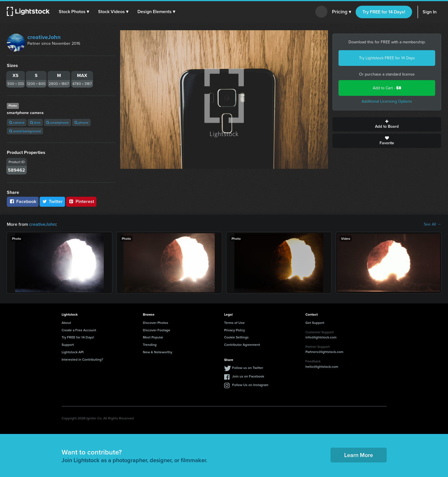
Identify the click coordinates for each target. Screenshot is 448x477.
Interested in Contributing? (82, 359)
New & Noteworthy (158, 352)
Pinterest (81, 201)
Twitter (52, 201)
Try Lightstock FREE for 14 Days (387, 58)
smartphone (57, 122)
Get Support (315, 323)
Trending (150, 345)
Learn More (359, 455)
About (66, 323)
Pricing (341, 12)
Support (68, 345)
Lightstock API (73, 352)
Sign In (430, 12)
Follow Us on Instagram (250, 385)
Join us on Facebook (248, 376)
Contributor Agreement (242, 345)
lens (35, 122)
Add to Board (387, 124)
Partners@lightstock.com (324, 352)
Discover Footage (157, 330)
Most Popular (153, 337)
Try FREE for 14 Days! (384, 12)
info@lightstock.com (321, 337)
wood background (25, 131)
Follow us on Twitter (248, 368)
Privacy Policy (235, 330)
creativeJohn (44, 37)
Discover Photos (156, 323)
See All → (432, 224)
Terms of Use (234, 323)
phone (81, 122)
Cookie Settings (236, 337)
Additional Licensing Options (387, 101)
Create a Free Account (79, 330)
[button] (74, 12)
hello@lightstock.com (322, 367)
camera (17, 122)
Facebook (23, 201)
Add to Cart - (387, 88)
